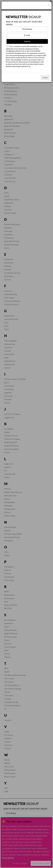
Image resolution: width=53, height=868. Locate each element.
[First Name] (27, 29)
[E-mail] (27, 35)
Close (45, 77)
